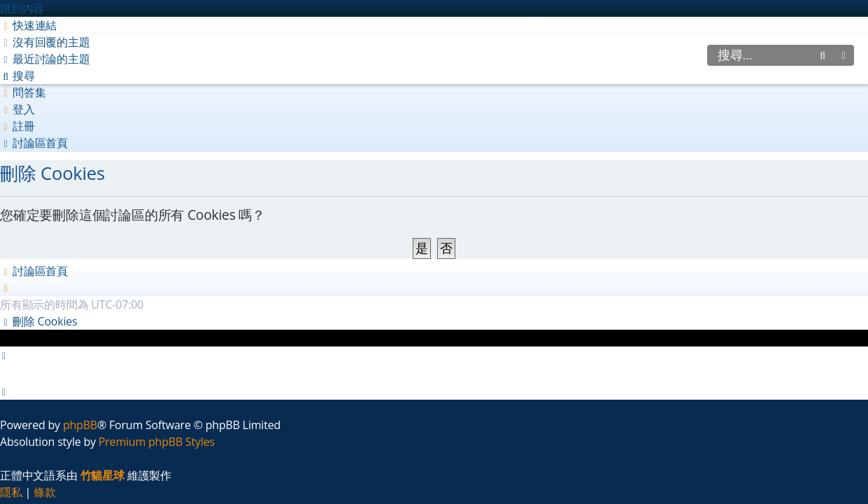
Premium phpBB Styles (157, 442)
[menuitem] (45, 42)
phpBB (80, 425)
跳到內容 (22, 8)
